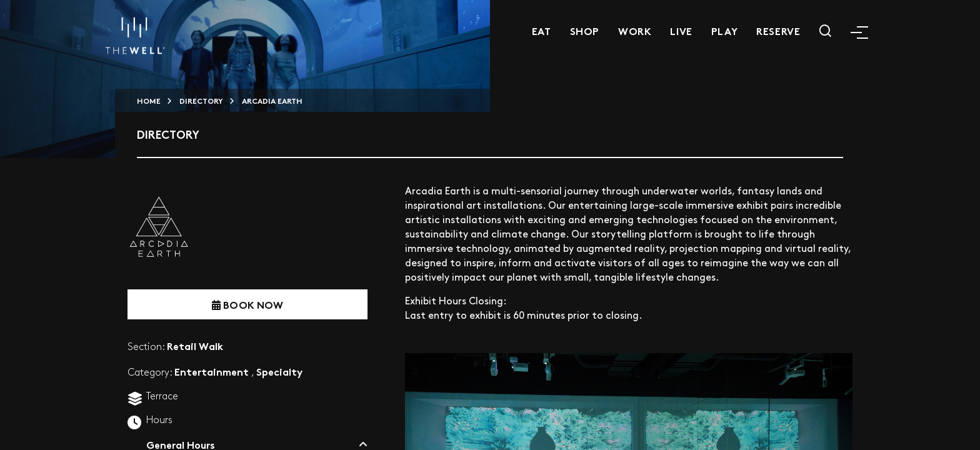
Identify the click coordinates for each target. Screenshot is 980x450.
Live (681, 30)
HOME (149, 100)
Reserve (778, 30)
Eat (542, 30)
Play (724, 30)
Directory (201, 100)
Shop (585, 30)
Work (635, 30)
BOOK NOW (247, 304)
